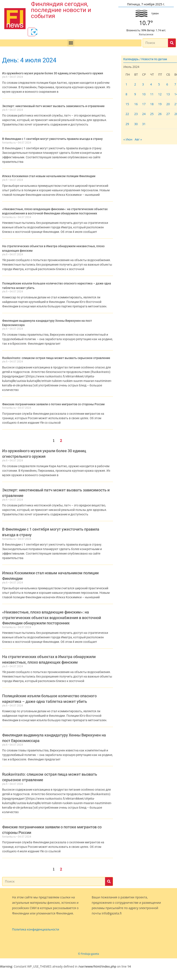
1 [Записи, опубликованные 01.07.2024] (126, 85)
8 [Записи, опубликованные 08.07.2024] (126, 95)
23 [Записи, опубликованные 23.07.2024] (136, 115)
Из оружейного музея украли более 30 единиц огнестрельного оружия (53, 74)
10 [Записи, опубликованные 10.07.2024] (144, 95)
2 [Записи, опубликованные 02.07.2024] (135, 85)
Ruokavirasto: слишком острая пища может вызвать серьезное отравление (56, 356)
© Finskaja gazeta (88, 951)
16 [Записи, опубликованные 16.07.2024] (136, 105)
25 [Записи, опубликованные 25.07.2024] (152, 115)
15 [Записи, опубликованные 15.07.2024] (127, 105)
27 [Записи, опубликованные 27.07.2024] (168, 115)
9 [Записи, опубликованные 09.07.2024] (135, 95)
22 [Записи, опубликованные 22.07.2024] (127, 115)
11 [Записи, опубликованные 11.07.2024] (152, 95)
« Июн (128, 140)
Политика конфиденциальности (36, 927)
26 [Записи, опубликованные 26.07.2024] (160, 115)
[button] (71, 44)
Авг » (138, 140)
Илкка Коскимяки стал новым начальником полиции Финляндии (49, 176)
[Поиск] (172, 44)
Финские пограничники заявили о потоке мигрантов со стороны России (53, 402)
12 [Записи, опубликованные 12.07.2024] (160, 95)
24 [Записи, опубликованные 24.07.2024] (144, 115)
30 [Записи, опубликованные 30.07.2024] (136, 125)
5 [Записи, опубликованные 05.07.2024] (159, 85)
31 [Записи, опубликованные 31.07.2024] (144, 125)
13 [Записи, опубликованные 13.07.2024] (168, 95)
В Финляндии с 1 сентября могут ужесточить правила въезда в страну (52, 139)
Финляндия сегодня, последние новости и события (61, 10)
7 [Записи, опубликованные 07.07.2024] (175, 85)
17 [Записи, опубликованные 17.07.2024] (144, 105)
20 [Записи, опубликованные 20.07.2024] (168, 105)
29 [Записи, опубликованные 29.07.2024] (127, 125)
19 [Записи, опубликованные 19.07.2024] (160, 105)
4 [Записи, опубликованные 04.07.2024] (151, 85)
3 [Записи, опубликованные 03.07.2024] (143, 85)
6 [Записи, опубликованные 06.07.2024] (167, 85)
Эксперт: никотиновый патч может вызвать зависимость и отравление (53, 106)
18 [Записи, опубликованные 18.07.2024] (152, 105)
